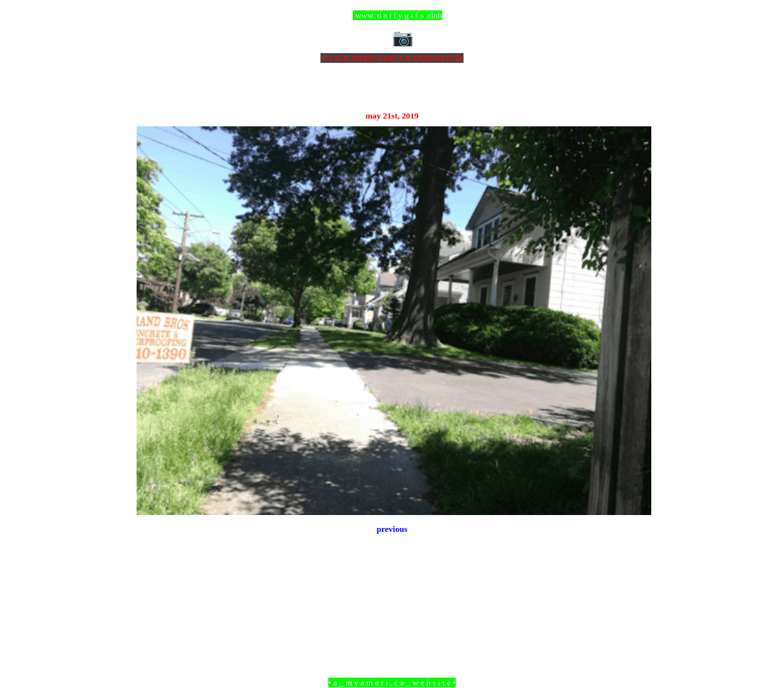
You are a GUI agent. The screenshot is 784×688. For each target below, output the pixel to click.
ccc (392, 15)
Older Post (633, 612)
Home (394, 612)
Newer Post (153, 612)
